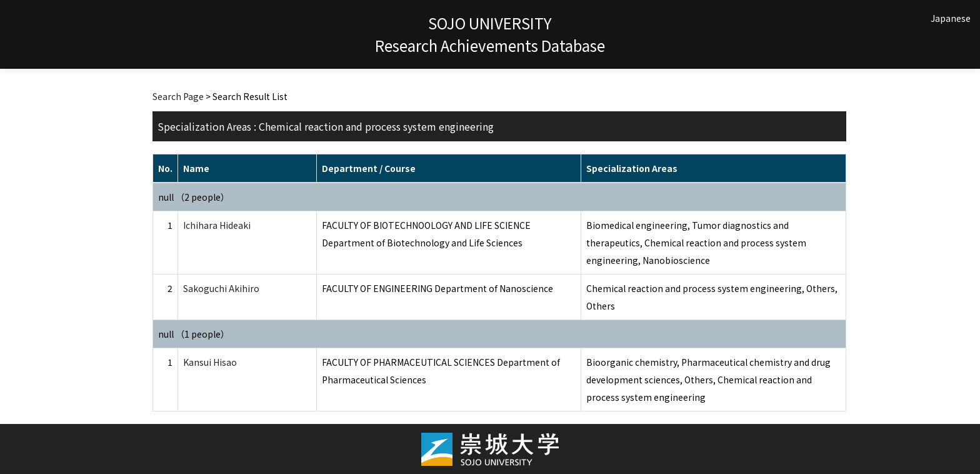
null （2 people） (194, 197)
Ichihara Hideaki (217, 225)
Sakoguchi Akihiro (221, 288)
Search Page (178, 96)
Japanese (951, 18)
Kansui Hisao (210, 362)
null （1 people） (194, 334)
